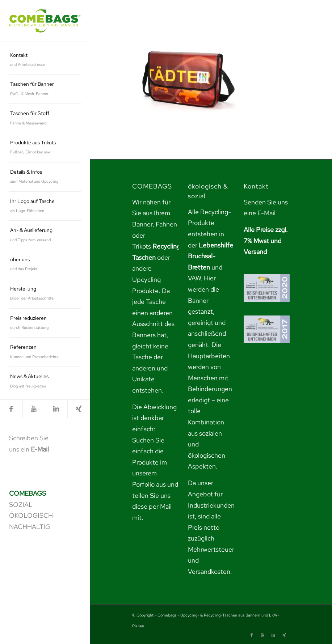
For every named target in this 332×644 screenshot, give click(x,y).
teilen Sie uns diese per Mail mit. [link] (152, 507)
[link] (45, 21)
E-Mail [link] (40, 449)
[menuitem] (45, 60)
